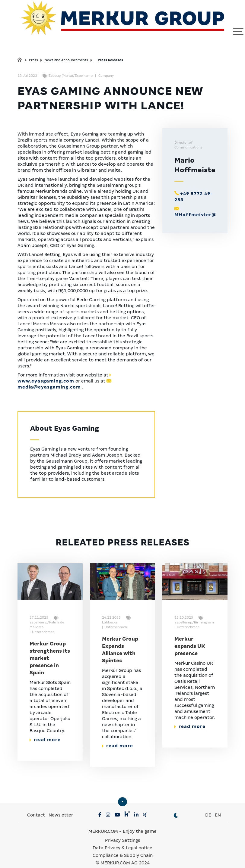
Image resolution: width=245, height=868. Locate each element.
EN (218, 807)
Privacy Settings (122, 832)
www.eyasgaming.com (46, 373)
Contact (36, 807)
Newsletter (61, 807)
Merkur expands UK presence (190, 638)
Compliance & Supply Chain (123, 847)
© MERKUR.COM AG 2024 (123, 854)
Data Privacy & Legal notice (122, 839)
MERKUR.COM (103, 823)
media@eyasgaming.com (49, 379)
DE (208, 807)
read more (45, 731)
